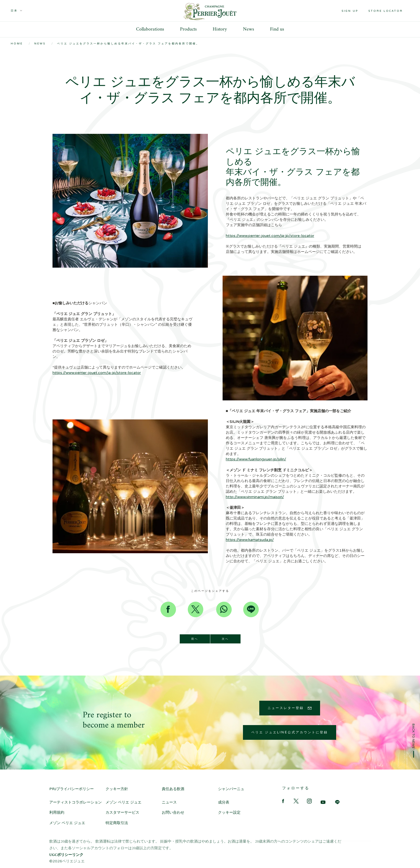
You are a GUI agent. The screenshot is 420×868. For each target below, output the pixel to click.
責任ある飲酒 (177, 789)
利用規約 (57, 812)
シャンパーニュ (231, 789)
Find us (277, 29)
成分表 (224, 802)
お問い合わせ (173, 812)
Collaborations (150, 29)
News (248, 29)
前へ (195, 639)
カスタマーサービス (122, 812)
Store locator (386, 11)
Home (17, 44)
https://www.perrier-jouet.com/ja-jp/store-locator (270, 236)
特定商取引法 (117, 823)
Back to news (414, 736)
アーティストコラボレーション (76, 802)
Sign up (350, 11)
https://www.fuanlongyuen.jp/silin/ (256, 459)
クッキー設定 (229, 812)
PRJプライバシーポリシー (72, 789)
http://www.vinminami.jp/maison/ (255, 497)
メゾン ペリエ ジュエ (123, 802)
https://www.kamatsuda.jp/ (250, 540)
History (220, 29)
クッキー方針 (117, 789)
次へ (225, 639)
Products (188, 29)
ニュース (169, 802)
